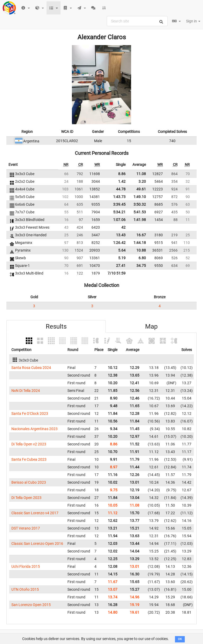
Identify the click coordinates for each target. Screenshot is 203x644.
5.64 (122, 250)
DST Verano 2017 (26, 528)
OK (180, 639)
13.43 (121, 235)
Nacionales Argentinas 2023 (34, 429)
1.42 (122, 181)
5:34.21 (119, 212)
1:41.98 (140, 220)
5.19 (122, 258)
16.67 (141, 235)
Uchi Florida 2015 (26, 566)
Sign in (193, 21)
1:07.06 (119, 220)
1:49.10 (140, 197)
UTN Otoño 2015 (25, 589)
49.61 (141, 189)
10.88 (141, 250)
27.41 (121, 266)
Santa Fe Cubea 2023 (29, 459)
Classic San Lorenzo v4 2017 (35, 513)
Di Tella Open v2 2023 (29, 444)
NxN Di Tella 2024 (26, 391)
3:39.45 (119, 204)
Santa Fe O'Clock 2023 (30, 414)
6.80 (142, 258)
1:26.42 (119, 243)
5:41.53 (140, 212)
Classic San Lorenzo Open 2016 (37, 544)
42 (123, 227)
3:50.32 (140, 204)
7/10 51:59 (117, 273)
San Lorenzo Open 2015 (31, 605)
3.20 (142, 181)
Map (151, 326)
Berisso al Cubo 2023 (29, 482)
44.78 (121, 189)
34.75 (141, 266)
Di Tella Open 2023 (26, 498)
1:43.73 (119, 197)
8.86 (122, 174)
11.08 (141, 174)
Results (56, 326)
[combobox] (137, 21)
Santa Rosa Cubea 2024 (31, 368)
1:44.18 (140, 243)
